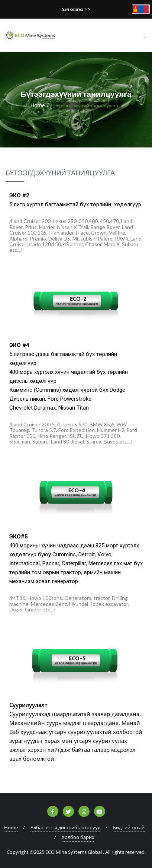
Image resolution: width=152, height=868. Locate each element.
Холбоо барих (78, 837)
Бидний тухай (129, 827)
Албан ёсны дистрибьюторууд (65, 827)
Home (38, 105)
